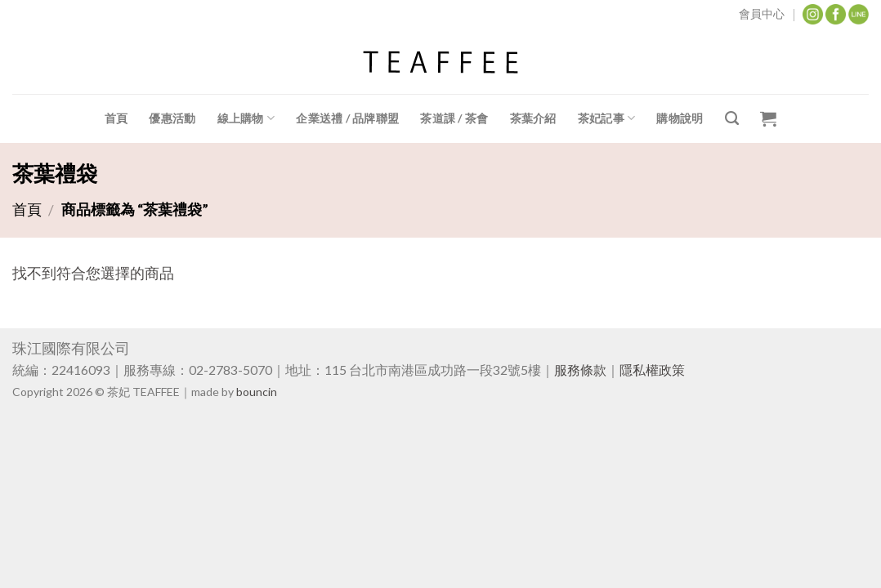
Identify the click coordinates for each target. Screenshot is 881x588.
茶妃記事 (607, 118)
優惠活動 (172, 118)
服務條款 (580, 370)
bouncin (257, 392)
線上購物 (246, 118)
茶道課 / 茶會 (454, 118)
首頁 (116, 118)
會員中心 (762, 13)
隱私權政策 (652, 370)
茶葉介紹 (533, 118)
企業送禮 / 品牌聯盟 (347, 118)
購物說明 (680, 118)
